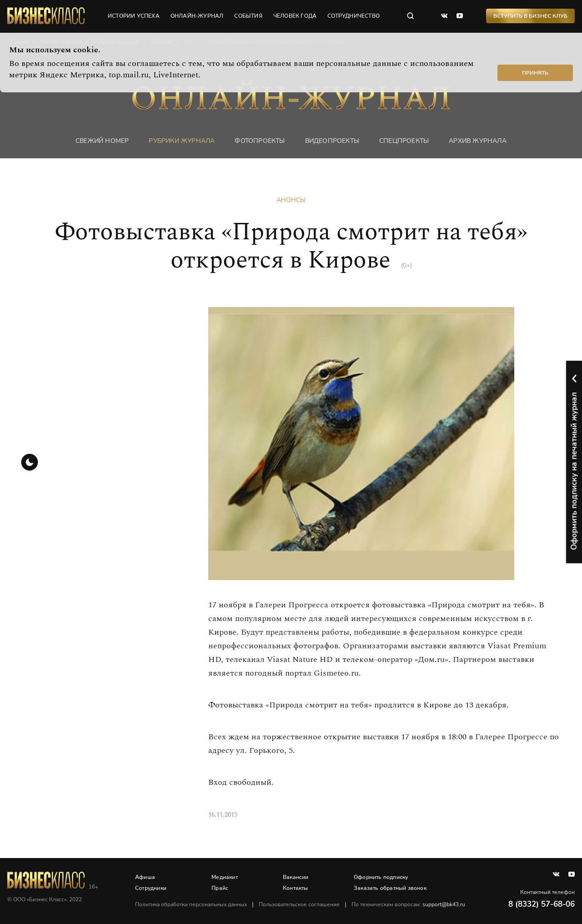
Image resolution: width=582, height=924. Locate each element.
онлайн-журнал (197, 16)
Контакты (296, 888)
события (248, 16)
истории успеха (134, 16)
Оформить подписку (381, 877)
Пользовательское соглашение (299, 904)
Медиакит (225, 877)
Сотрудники (151, 888)
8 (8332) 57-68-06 (542, 904)
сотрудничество (354, 16)
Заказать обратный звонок (390, 888)
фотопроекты (260, 141)
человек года (295, 16)
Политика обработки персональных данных (191, 904)
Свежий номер (102, 141)
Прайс (220, 888)
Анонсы (291, 200)
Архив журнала (478, 141)
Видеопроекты (332, 141)
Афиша (145, 877)
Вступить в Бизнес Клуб (530, 16)
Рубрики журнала (182, 141)
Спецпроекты (404, 141)
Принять (535, 73)
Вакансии (296, 877)
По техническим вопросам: (408, 904)
